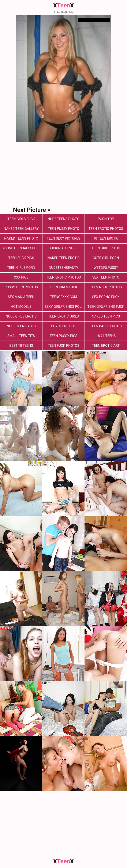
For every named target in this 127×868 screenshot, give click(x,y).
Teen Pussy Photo (63, 229)
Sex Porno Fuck (106, 297)
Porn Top (106, 219)
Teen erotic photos (106, 229)
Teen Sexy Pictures (63, 238)
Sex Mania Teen (21, 297)
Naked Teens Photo (21, 238)
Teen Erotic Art (106, 346)
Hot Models (21, 307)
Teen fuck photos (63, 346)
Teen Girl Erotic (106, 248)
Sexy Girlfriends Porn (64, 307)
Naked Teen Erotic (63, 258)
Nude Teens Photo (63, 219)
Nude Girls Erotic (21, 316)
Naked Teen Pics (106, 316)
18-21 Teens (106, 336)
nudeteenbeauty (64, 268)
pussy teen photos (21, 287)
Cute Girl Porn (106, 258)
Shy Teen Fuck (63, 326)
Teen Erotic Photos (63, 277)
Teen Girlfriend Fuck (106, 307)
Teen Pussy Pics (63, 336)
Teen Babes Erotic (106, 326)
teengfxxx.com (63, 297)
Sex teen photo (106, 277)
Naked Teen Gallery (21, 229)
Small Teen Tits (21, 336)
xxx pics (21, 277)
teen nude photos (106, 287)
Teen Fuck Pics (21, 258)
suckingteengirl (64, 248)
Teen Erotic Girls (63, 316)
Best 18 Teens (21, 346)
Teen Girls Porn (21, 268)
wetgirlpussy (106, 268)
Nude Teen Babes (21, 326)
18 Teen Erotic (106, 238)
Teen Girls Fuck (21, 219)
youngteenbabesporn (22, 248)
